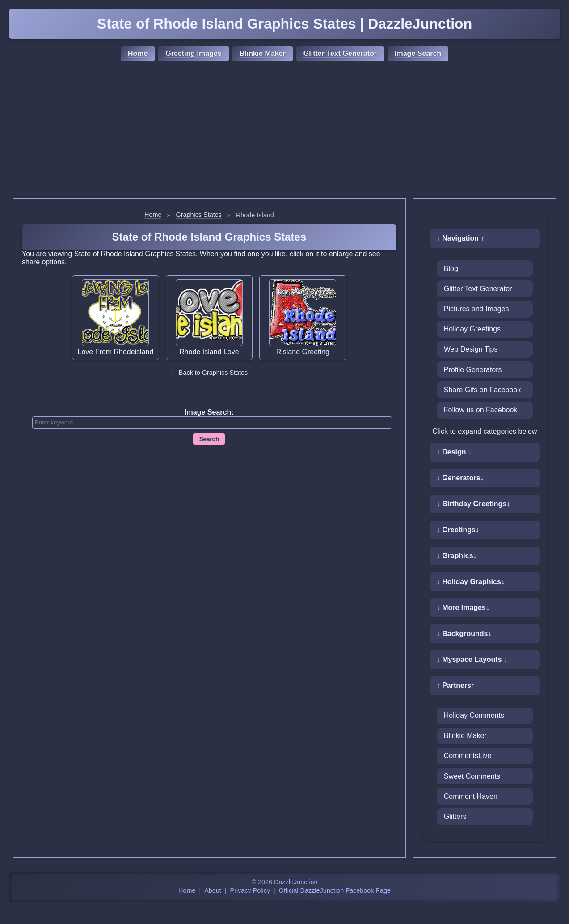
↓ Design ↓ (454, 452)
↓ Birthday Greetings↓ (473, 504)
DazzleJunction (296, 882)
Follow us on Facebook (481, 410)
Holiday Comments (474, 715)
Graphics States (198, 215)
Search (209, 439)
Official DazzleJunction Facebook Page (335, 890)
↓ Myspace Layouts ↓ (472, 659)
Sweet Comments (472, 776)
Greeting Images (193, 53)
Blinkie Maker (263, 53)
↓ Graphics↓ (457, 556)
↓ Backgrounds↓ (464, 634)
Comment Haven (471, 796)
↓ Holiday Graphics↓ (471, 582)
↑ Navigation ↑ (461, 238)
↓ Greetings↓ (458, 530)
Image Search (418, 53)
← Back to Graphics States (209, 373)
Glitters (455, 816)
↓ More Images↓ (463, 608)
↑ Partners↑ (456, 685)
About (213, 890)
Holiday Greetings (472, 329)
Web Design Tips (471, 349)
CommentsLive (468, 756)
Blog (451, 269)
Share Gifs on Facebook (483, 390)
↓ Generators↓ (460, 478)
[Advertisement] (285, 131)
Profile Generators (473, 370)
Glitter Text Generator (340, 53)
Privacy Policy (250, 890)
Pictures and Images (476, 309)
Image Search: (209, 412)
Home (138, 53)
